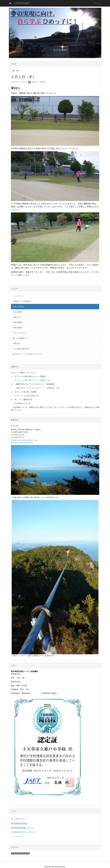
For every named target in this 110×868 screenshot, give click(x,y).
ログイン (98, 3)
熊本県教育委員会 (19, 824)
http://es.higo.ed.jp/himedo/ (24, 443)
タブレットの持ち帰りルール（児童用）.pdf (32, 380)
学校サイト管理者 (37, 82)
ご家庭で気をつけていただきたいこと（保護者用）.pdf (37, 388)
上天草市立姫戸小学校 (24, 3)
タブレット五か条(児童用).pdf (27, 396)
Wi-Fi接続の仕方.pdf (23, 403)
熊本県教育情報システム (22, 828)
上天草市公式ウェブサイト (23, 832)
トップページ (17, 837)
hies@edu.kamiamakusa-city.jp (27, 440)
